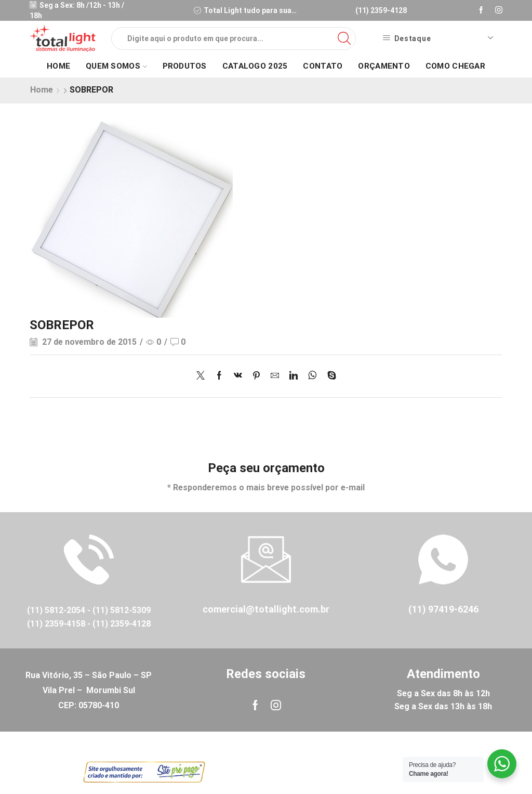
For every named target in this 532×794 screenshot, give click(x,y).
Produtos (185, 66)
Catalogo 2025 (255, 66)
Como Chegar (455, 66)
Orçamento (384, 66)
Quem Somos (116, 66)
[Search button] (344, 38)
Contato (323, 66)
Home (58, 66)
